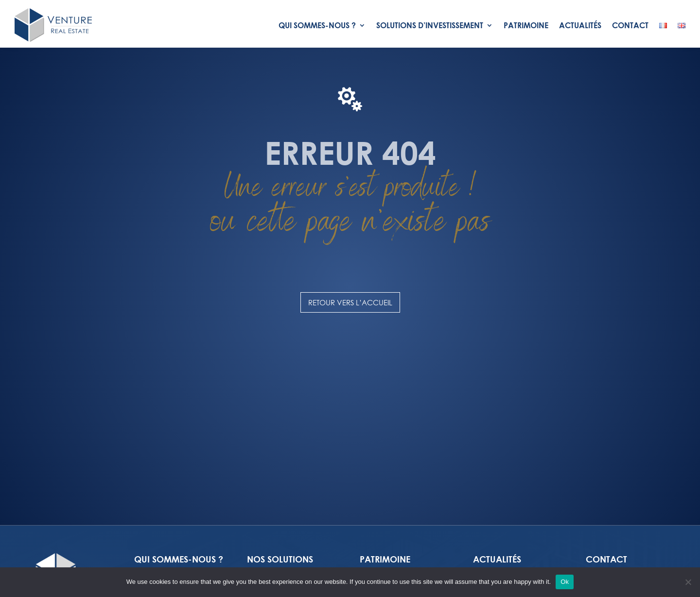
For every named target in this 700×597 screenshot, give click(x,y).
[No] (688, 582)
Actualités (580, 25)
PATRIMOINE (385, 559)
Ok (565, 582)
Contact (630, 25)
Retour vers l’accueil (350, 302)
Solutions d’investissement (430, 25)
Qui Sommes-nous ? (317, 25)
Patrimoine (526, 25)
